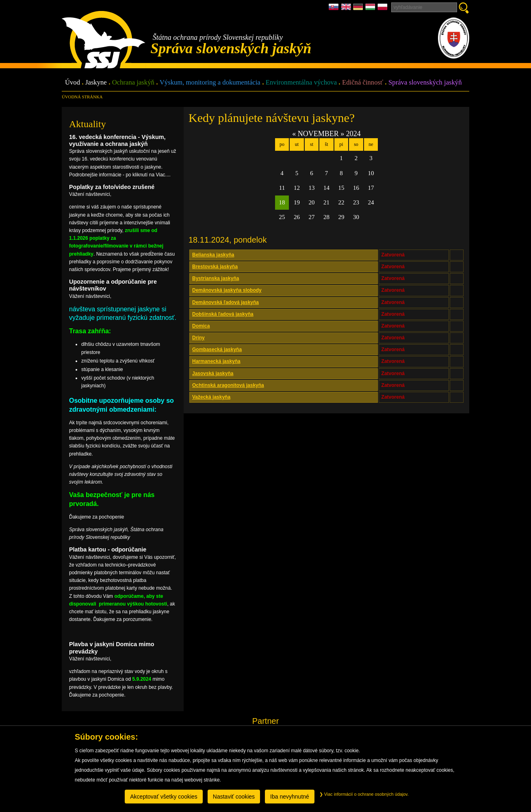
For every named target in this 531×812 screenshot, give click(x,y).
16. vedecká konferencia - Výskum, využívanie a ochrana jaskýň (117, 140)
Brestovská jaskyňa (215, 267)
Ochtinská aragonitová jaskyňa (228, 385)
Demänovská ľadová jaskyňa (225, 302)
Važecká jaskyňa (211, 397)
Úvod (73, 83)
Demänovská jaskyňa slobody (227, 290)
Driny (198, 338)
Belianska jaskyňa (213, 255)
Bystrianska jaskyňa (216, 278)
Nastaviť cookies (234, 797)
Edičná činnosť (363, 83)
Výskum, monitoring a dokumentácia (210, 83)
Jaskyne (96, 83)
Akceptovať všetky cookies (164, 797)
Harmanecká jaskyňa (216, 361)
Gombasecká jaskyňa (217, 350)
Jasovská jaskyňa (213, 373)
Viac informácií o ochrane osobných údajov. (364, 794)
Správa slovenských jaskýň (425, 83)
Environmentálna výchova (301, 83)
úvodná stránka (82, 97)
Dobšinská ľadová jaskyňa (223, 314)
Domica (201, 326)
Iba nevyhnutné (290, 797)
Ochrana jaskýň (133, 83)
